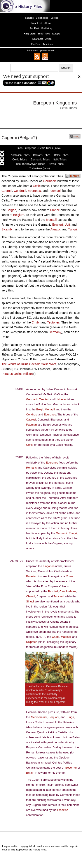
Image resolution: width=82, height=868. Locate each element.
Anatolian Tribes (20, 155)
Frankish (63, 810)
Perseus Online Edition (17, 374)
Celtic (37, 186)
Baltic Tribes (61, 155)
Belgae (11, 210)
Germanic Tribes (40, 160)
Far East (35, 28)
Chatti (56, 637)
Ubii (67, 225)
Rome (70, 576)
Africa (47, 23)
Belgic (40, 409)
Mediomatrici (39, 717)
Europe (54, 18)
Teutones (53, 322)
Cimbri (36, 322)
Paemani (55, 191)
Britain (30, 773)
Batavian (32, 576)
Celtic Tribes (20, 160)
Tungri (72, 229)
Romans (31, 468)
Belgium (19, 215)
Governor (71, 768)
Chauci (31, 596)
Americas (47, 44)
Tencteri (44, 399)
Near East (37, 23)
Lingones (49, 566)
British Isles (42, 18)
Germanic (50, 181)
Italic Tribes (60, 160)
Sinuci (30, 601)
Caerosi (7, 191)
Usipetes (61, 399)
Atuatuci (56, 229)
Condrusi (20, 191)
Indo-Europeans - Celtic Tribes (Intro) (39, 148)
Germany (55, 332)
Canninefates (68, 591)
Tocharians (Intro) (39, 168)
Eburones (34, 191)
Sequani (54, 717)
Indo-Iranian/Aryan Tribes (30, 164)
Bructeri (58, 225)
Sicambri (7, 229)
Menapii (51, 220)
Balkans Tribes (42, 155)
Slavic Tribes (56, 164)
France (55, 210)
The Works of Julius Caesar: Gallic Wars (29, 364)
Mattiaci (66, 637)
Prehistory (46, 28)
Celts (30, 445)
